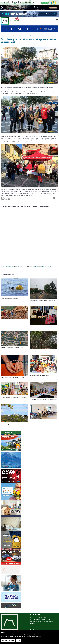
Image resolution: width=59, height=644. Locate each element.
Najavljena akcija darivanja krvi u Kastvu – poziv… (39, 421)
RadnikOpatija (30, 267)
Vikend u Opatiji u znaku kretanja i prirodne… (38, 351)
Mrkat (25, 267)
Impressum (33, 627)
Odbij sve (12, 640)
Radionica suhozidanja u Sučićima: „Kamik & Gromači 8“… (12, 321)
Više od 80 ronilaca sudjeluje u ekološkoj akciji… (10, 298)
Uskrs (8, 267)
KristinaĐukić (15, 267)
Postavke (5, 640)
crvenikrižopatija (39, 267)
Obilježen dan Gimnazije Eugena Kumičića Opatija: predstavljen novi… (43, 327)
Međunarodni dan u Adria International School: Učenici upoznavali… (14, 397)
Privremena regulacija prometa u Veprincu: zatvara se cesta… (13, 348)
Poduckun (3, 35)
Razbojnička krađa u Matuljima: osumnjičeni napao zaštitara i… (13, 378)
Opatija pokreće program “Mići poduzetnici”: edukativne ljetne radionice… (44, 400)
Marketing (33, 630)
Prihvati (18, 640)
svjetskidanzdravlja (46, 267)
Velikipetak (4, 267)
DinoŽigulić (21, 267)
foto (34, 267)
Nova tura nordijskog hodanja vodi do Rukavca (10, 424)
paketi (11, 267)
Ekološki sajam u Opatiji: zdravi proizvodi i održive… (40, 375)
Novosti (8, 35)
